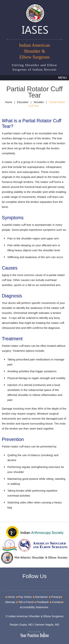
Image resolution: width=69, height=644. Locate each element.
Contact (57, 602)
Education (23, 102)
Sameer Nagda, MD (47, 625)
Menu (62, 78)
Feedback (43, 602)
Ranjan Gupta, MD (21, 625)
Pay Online (25, 597)
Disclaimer (42, 597)
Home (9, 102)
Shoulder (39, 102)
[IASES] (35, 18)
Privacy (56, 597)
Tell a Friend (26, 602)
